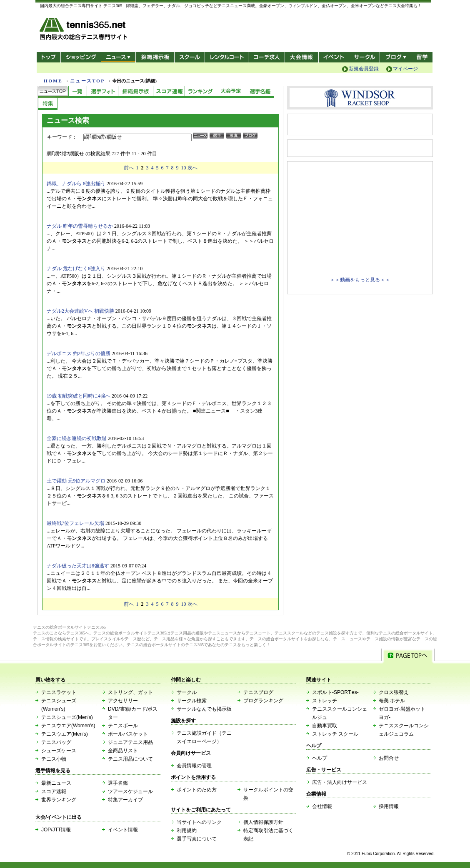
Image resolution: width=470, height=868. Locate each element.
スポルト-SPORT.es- (335, 692)
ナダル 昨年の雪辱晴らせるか (80, 226)
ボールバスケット (128, 734)
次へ (192, 168)
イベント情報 (123, 830)
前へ (129, 168)
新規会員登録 (364, 69)
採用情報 (389, 806)
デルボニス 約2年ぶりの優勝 (79, 353)
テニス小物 (54, 759)
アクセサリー (123, 701)
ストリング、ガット (130, 692)
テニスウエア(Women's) (68, 726)
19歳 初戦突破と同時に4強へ (79, 396)
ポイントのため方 (197, 790)
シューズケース (59, 751)
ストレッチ (325, 701)
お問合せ (389, 758)
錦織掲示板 (155, 57)
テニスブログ (258, 692)
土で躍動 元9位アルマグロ (76, 481)
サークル (364, 57)
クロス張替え (394, 692)
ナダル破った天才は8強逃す (78, 566)
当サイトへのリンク (199, 822)
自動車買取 (325, 726)
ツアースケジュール (130, 791)
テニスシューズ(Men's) (67, 717)
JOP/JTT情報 (56, 830)
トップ (49, 57)
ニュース (118, 57)
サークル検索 (192, 701)
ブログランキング (263, 701)
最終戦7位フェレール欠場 (75, 523)
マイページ (405, 69)
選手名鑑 (118, 783)
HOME (53, 81)
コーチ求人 (267, 57)
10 (184, 168)
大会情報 (302, 57)
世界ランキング (59, 800)
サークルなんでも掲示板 (204, 709)
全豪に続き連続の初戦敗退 (77, 438)
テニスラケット (59, 692)
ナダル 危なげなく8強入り (76, 269)
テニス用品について (130, 759)
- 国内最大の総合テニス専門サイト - (84, 30)
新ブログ (395, 57)
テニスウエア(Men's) (65, 734)
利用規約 (187, 831)
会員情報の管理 (194, 766)
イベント (334, 57)
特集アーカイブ (125, 800)
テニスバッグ (56, 742)
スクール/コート (189, 57)
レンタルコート (227, 57)
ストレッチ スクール (335, 734)
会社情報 (322, 806)
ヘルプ (320, 758)
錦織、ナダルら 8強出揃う (76, 184)
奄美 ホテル (392, 701)
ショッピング (81, 57)
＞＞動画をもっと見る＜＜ (360, 280)
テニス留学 (422, 57)
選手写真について (197, 839)
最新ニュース (56, 783)
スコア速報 (54, 791)
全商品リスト (123, 751)
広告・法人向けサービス (340, 782)
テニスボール (123, 726)
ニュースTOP (87, 81)
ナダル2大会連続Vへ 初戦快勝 (80, 311)
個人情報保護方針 (263, 822)
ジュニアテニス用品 (130, 742)
